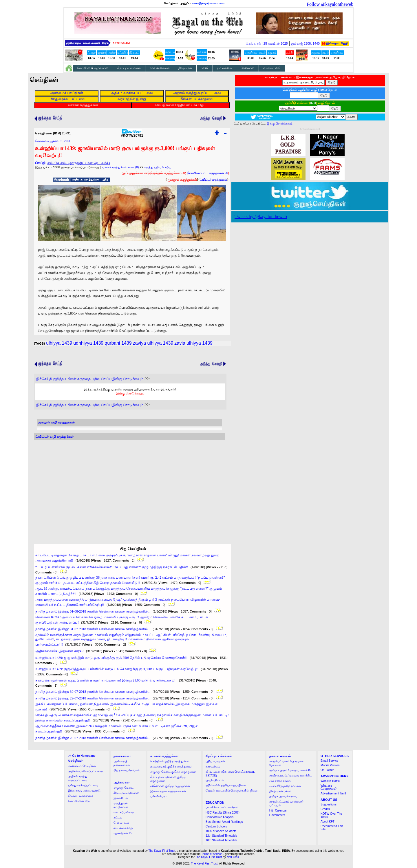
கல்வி (205, 68)
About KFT (328, 822)
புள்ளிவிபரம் (159, 796)
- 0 (207, 173)
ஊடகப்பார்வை (124, 812)
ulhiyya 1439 (59, 343)
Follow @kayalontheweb (330, 4)
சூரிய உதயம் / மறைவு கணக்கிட (291, 770)
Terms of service (212, 854)
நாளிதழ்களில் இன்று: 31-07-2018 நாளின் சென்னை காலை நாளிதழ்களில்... (93, 629)
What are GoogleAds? (329, 787)
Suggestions (329, 804)
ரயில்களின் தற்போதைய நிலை (226, 785)
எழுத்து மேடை (124, 788)
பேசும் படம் (121, 823)
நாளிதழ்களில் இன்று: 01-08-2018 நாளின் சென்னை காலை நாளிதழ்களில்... (93, 611)
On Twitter (327, 770)
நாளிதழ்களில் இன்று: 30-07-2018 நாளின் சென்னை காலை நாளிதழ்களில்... (93, 692)
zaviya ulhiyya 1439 (153, 343)
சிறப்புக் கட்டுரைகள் (127, 793)
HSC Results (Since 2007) (223, 813)
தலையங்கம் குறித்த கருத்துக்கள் (171, 766)
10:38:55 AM (121, 43)
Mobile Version (330, 765)
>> (82, 756)
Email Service (329, 761)
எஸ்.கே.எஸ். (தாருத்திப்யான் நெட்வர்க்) (78, 163)
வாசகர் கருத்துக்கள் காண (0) (120, 167)
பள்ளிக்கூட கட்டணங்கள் (222, 807)
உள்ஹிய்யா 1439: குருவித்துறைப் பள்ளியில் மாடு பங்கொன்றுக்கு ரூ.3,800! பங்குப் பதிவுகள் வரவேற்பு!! (117, 669)
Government (277, 815)
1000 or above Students (221, 831)
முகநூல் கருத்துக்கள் (182, 180)
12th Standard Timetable (221, 836)
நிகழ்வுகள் (185, 68)
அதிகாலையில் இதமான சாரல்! (60, 651)
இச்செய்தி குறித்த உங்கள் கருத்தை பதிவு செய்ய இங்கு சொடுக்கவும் (90, 379)
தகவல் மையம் (160, 68)
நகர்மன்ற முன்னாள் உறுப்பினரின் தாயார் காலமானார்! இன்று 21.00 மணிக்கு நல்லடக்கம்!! (106, 680)
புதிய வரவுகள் (215, 761)
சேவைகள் (247, 68)
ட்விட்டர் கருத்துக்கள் (213, 180)
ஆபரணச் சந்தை (280, 781)
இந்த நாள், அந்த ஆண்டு (84, 791)
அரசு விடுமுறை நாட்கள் (285, 786)
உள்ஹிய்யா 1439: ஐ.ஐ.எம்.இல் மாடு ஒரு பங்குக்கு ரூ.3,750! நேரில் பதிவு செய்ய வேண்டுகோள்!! (111, 658)
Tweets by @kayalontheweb (261, 216)
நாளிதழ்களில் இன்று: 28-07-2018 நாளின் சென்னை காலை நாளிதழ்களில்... (93, 738)
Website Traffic (330, 781)
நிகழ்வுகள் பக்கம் (280, 791)
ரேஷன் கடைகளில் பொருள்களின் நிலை (232, 791)
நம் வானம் (224, 68)
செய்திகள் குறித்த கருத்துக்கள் (170, 761)
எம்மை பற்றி (272, 68)
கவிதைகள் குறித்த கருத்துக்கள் (170, 786)
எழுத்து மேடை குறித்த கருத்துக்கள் (173, 772)
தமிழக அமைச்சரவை (284, 796)
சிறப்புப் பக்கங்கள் (129, 68)
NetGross (233, 857)
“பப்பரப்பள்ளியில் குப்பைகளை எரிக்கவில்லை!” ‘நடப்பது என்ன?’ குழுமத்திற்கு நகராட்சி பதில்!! (112, 567)
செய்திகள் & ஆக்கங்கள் (93, 68)
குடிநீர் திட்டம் (215, 780)
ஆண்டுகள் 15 (123, 833)
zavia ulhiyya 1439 (193, 343)
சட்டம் (118, 817)
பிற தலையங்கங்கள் (127, 770)
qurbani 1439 (118, 343)
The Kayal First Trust (162, 851)
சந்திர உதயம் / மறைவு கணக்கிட (291, 775)
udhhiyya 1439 (88, 343)
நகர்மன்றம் (213, 766)
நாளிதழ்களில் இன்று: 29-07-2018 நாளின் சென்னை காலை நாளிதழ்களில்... (93, 698)
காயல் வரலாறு (123, 828)
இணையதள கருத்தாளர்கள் (168, 791)
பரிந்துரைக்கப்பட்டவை (83, 785)
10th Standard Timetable (221, 840)
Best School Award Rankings (224, 822)
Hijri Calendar (278, 811)
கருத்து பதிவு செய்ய (158, 167)
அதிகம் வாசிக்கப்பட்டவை (85, 771)
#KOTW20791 (132, 134)
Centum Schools (216, 826)
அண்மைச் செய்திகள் (82, 766)
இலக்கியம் (121, 798)
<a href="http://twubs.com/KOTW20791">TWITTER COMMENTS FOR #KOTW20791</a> (129, 487)
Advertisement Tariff (333, 793)
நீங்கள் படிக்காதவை (81, 796)
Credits (325, 809)
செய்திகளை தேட (80, 801)
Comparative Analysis (220, 817)
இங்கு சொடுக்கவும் (130, 393)
